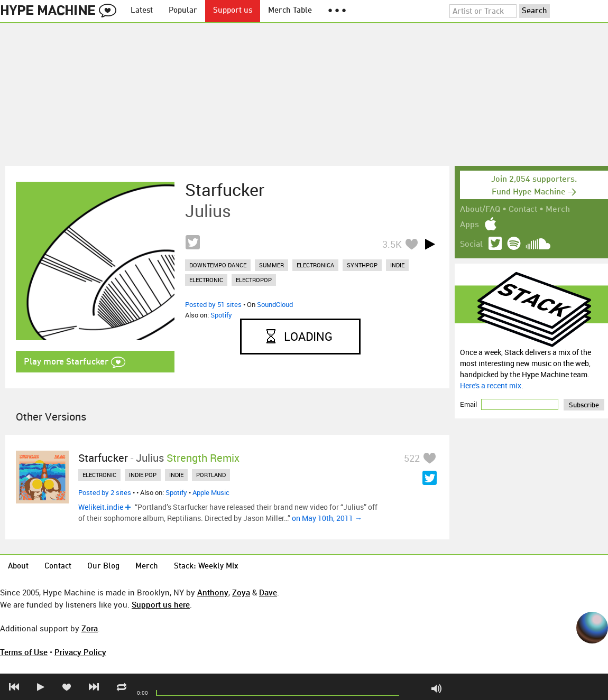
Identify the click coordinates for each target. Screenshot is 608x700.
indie (397, 265)
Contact (523, 210)
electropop (254, 280)
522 (412, 458)
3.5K (392, 244)
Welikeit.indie (101, 507)
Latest (142, 11)
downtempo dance (218, 265)
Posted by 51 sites (213, 304)
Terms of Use (24, 652)
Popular (183, 11)
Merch (558, 210)
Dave (268, 592)
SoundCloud (275, 304)
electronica (315, 265)
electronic (206, 280)
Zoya (241, 592)
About (18, 567)
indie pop (143, 475)
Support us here (161, 604)
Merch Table (290, 11)
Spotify (221, 315)
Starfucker (225, 190)
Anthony (213, 592)
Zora (90, 628)
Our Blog (103, 567)
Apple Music (211, 492)
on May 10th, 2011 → (327, 518)
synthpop (362, 265)
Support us (233, 11)
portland (211, 475)
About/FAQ (480, 210)
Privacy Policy (80, 652)
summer (271, 265)
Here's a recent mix (491, 385)
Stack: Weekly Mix (206, 567)
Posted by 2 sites (105, 492)
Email (469, 404)
